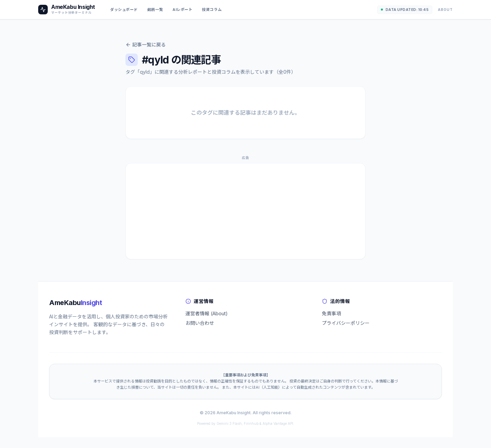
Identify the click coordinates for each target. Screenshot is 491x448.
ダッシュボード (124, 10)
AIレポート (182, 10)
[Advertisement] (245, 211)
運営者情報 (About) (207, 313)
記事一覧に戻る (146, 45)
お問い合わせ (200, 323)
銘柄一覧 (155, 10)
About (445, 10)
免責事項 (331, 313)
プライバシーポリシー (346, 323)
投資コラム (212, 10)
